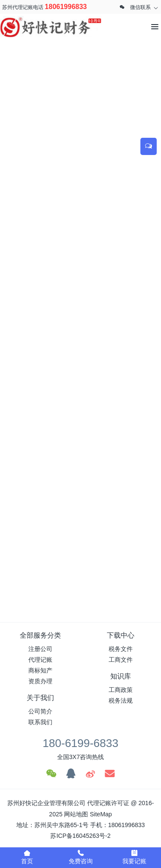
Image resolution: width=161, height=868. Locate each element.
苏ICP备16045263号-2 (80, 836)
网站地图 (76, 814)
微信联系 (140, 7)
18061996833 (66, 7)
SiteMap (101, 814)
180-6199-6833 (80, 743)
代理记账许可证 (108, 803)
